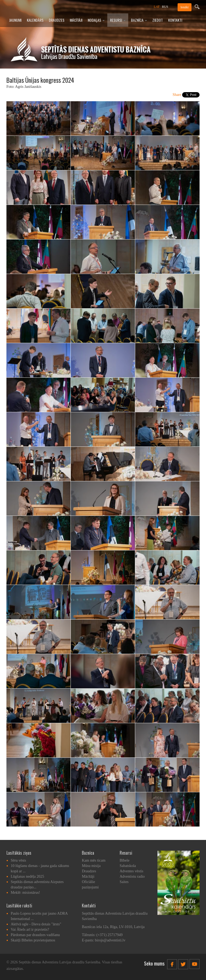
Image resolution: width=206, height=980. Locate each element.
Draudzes (57, 20)
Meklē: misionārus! (25, 893)
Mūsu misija (91, 866)
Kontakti (175, 20)
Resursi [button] (118, 20)
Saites (124, 882)
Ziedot (158, 20)
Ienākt (185, 7)
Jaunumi (15, 20)
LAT (157, 7)
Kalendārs (35, 20)
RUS (165, 7)
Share (177, 95)
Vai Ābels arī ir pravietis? (30, 930)
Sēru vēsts (18, 860)
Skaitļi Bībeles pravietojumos (33, 940)
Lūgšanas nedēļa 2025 (27, 876)
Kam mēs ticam (94, 860)
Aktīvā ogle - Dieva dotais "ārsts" (36, 924)
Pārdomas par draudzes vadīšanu (35, 935)
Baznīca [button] (139, 20)
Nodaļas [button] (96, 20)
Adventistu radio (132, 876)
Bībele (125, 860)
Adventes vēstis (131, 871)
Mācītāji (76, 20)
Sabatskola (128, 866)
